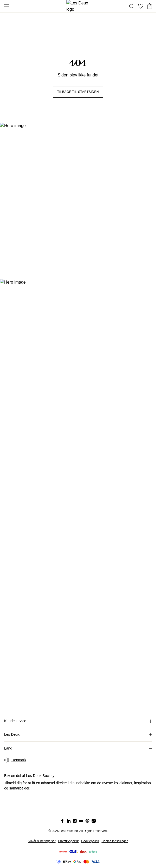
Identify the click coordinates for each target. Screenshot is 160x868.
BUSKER (10, 104)
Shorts (18, 4)
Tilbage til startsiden (19, 85)
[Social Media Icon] (3, 140)
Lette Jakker (23, 9)
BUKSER (10, 32)
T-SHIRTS (11, 95)
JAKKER (10, 41)
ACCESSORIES (16, 51)
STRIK (8, 23)
